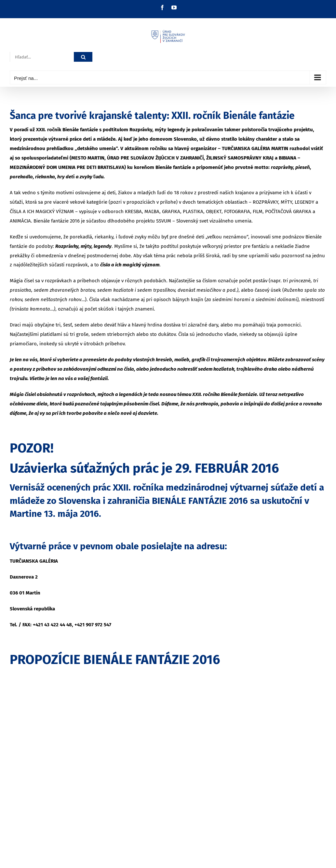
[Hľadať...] (42, 57)
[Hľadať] (83, 57)
